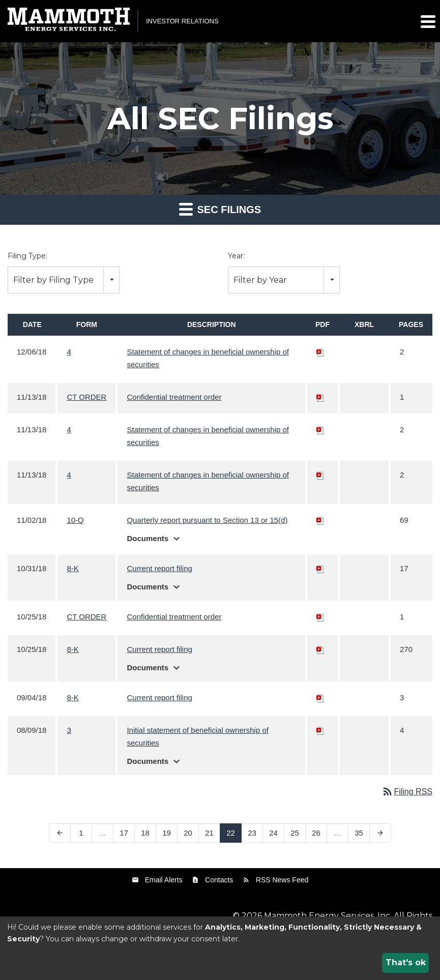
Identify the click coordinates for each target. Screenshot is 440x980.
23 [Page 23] (252, 833)
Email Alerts (164, 880)
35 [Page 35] (359, 833)
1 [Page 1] (81, 833)
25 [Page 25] (295, 833)
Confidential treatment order (174, 397)
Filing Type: (27, 256)
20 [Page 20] (188, 833)
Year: (236, 256)
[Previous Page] (60, 833)
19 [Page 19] (167, 833)
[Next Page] (380, 833)
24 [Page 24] (273, 833)
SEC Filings (220, 209)
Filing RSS (407, 792)
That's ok (406, 962)
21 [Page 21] (209, 833)
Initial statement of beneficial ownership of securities (198, 736)
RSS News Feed (282, 880)
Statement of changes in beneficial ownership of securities (208, 358)
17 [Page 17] (124, 833)
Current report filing (159, 568)
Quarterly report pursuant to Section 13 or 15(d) (207, 520)
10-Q (75, 520)
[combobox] (64, 280)
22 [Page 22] (231, 833)
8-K (72, 568)
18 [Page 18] (145, 833)
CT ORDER (86, 397)
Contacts (219, 880)
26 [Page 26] (316, 833)
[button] (427, 21)
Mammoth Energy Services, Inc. (328, 916)
